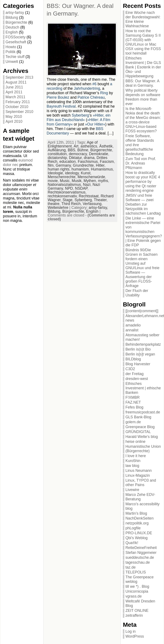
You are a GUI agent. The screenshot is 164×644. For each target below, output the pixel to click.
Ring (104, 93)
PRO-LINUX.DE (139, 533)
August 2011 (16, 82)
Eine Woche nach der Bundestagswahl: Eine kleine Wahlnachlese (143, 19)
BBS (72, 150)
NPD (69, 188)
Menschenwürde (91, 177)
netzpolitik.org (137, 523)
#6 (94, 84)
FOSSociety (16, 37)
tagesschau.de (138, 562)
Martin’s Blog (136, 513)
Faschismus (88, 162)
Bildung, (55, 211)
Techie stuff (15, 57)
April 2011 (14, 92)
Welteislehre (58, 208)
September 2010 (19, 112)
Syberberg (80, 115)
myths (103, 181)
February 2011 (18, 102)
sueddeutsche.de (140, 557)
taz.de (131, 567)
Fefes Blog (134, 407)
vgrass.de (134, 596)
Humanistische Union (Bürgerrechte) (143, 449)
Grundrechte (83, 165)
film (51, 165)
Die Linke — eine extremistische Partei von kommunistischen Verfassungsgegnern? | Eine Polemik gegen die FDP (144, 232)
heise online (135, 442)
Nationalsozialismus (64, 185)
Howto (11, 47)
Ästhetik (106, 146)
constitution (57, 154)
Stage (68, 200)
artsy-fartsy (15, 13)
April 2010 (14, 121)
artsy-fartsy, (98, 208)
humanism (80, 169)
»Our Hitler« (95, 124)
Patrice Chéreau (91, 97)
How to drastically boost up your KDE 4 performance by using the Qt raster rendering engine (143, 182)
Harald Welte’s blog (142, 437)
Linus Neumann (139, 471)
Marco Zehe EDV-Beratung (140, 497)
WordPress (135, 636)
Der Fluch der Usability (137, 293)
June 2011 (14, 87)
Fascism (107, 162)
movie (53, 181)
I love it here (136, 456)
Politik (11, 52)
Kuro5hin (133, 461)
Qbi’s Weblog (136, 538)
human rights (59, 169)
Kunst (86, 173)
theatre (54, 204)
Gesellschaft (16, 42)
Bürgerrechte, (74, 211)
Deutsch (12, 27)
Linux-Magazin (138, 475)
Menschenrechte (62, 177)
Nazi (87, 185)
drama (89, 158)
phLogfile (133, 528)
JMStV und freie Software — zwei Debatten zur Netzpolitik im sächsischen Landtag (143, 204)
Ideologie (55, 173)
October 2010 (17, 107)
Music (65, 181)
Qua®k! (132, 543)
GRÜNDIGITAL (138, 432)
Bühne (83, 150)
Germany (63, 165)
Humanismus (102, 169)
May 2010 (14, 117)
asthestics (89, 146)
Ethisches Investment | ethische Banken (143, 388)
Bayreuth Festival (61, 106)
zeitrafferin (134, 615)
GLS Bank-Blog (138, 417)
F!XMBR (132, 397)
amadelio (133, 325)
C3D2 (130, 369)
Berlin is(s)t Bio (138, 349)
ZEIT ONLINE (137, 611)
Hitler (100, 165)
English (12, 32)
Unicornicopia (137, 591)
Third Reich (71, 204)
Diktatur (75, 158)
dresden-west (137, 379)
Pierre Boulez (58, 97)
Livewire (132, 490)
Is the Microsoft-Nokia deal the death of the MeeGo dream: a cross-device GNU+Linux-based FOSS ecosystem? (143, 120)
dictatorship (57, 158)
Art (76, 146)
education (68, 162)
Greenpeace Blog (140, 427)
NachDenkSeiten (139, 518)
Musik (77, 181)
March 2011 (15, 97)
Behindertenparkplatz (143, 344)
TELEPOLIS (136, 572)
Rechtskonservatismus (67, 192)
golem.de (133, 422)
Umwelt (12, 62)
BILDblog (133, 359)
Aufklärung (57, 150)
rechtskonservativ (62, 196)
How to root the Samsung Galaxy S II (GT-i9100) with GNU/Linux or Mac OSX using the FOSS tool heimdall (143, 42)
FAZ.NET (133, 402)
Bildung (12, 17)
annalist (132, 330)
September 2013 (19, 77)
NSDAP (81, 188)
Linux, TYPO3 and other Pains (141, 483)
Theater (100, 200)
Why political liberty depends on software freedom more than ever (143, 97)
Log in (131, 631)
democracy (78, 154)
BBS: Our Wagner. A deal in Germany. (142, 83)
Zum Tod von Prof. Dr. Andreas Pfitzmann (141, 163)
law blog (132, 466)
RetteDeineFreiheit (141, 548)
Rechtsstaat (89, 196)
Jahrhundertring (87, 88)
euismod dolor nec (18, 162)
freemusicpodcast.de (143, 412)
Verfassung (92, 204)
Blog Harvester (138, 364)
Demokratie (99, 154)
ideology (72, 173)
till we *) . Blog (137, 586)
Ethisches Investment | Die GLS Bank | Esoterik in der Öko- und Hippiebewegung (143, 67)
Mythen (90, 181)
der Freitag (134, 374)
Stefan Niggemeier (141, 553)
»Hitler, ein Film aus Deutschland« (79, 118)
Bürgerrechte (16, 22)
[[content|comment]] (142, 311)
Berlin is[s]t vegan (140, 354)
